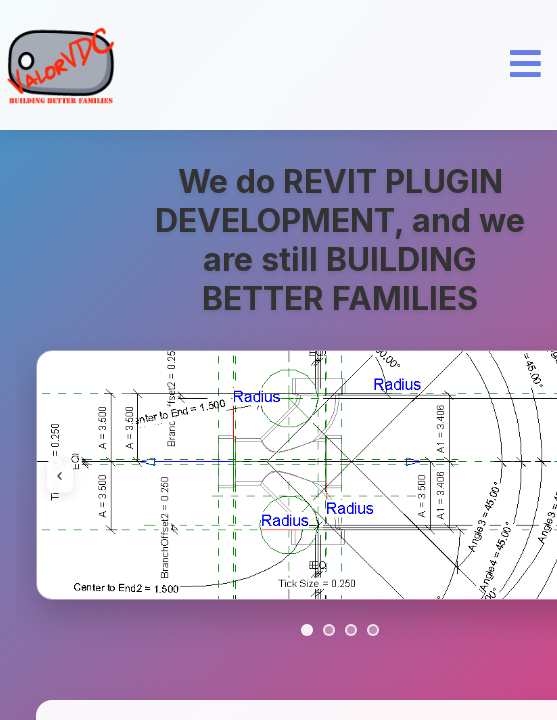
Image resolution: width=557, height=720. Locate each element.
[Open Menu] (525, 65)
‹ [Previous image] (60, 474)
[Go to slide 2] (329, 630)
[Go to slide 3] (351, 630)
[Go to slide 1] (307, 630)
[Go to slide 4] (373, 630)
